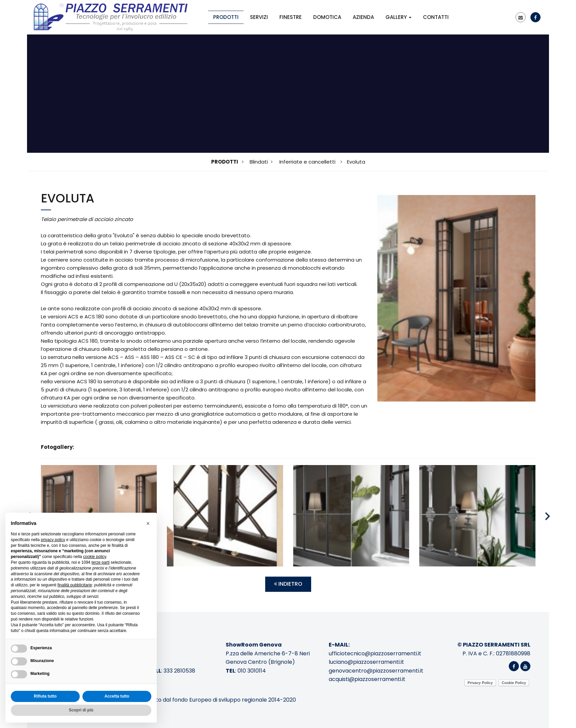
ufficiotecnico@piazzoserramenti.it (375, 653)
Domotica (327, 17)
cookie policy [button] (95, 557)
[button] (148, 524)
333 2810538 (179, 671)
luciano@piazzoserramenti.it (366, 662)
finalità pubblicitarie (75, 585)
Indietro (288, 584)
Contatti (436, 17)
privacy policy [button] (53, 540)
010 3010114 (252, 671)
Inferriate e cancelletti (307, 162)
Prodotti (226, 17)
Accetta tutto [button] (117, 696)
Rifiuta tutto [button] (45, 696)
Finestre (291, 17)
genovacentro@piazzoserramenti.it (376, 671)
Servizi (259, 17)
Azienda (363, 17)
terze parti (101, 562)
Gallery (398, 17)
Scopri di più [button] (81, 710)
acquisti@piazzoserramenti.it (367, 679)
